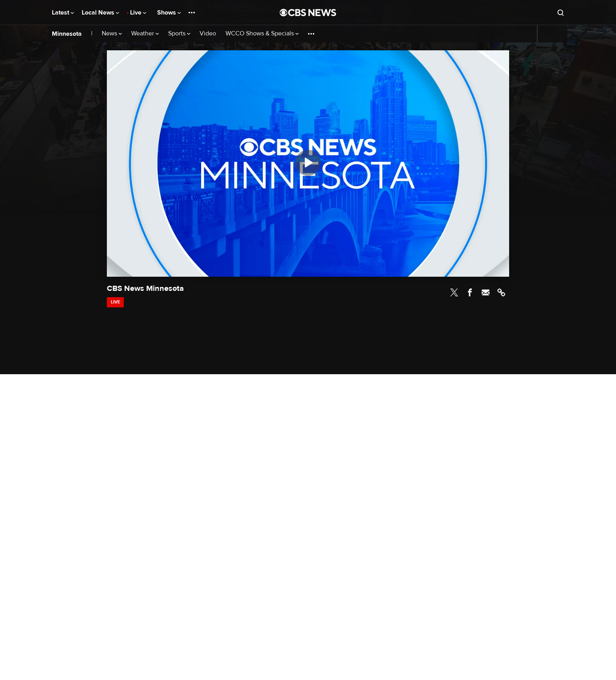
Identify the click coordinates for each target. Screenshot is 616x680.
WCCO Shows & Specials (262, 34)
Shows (169, 13)
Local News (100, 13)
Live (138, 13)
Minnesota (67, 34)
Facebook (470, 292)
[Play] (308, 163)
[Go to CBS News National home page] (308, 13)
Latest (63, 13)
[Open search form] (561, 13)
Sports (179, 34)
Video (208, 34)
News (112, 34)
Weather (145, 34)
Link (501, 292)
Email (486, 292)
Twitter (454, 292)
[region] (308, 164)
